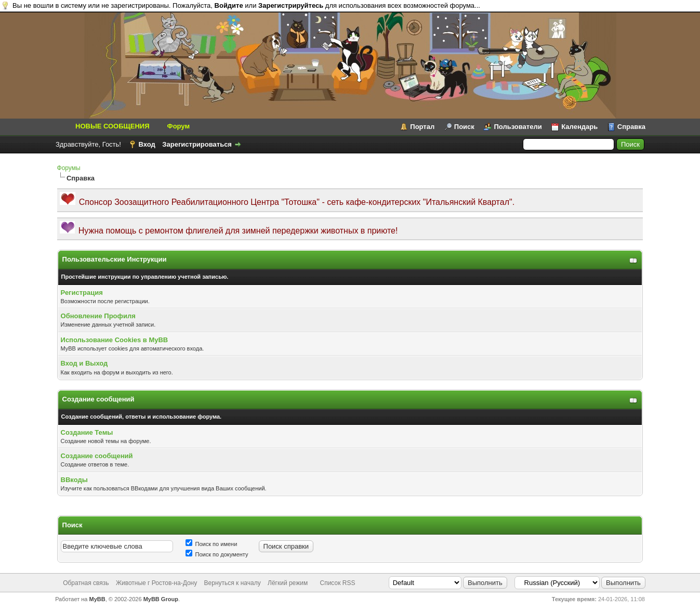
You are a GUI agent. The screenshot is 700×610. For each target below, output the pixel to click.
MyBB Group (161, 599)
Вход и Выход (84, 363)
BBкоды (74, 480)
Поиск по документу (217, 554)
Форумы (69, 168)
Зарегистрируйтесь (291, 5)
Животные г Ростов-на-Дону (156, 583)
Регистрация (82, 293)
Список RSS (337, 583)
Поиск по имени (212, 544)
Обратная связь (86, 583)
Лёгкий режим (288, 583)
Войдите (229, 5)
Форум (179, 126)
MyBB (97, 599)
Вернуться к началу (233, 583)
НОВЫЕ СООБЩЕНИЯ (113, 126)
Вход (147, 144)
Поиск (464, 127)
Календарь (579, 127)
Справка (631, 127)
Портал (422, 127)
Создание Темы (87, 432)
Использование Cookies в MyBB (115, 340)
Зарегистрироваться (197, 144)
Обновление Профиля (98, 316)
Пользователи (518, 127)
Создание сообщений (97, 456)
